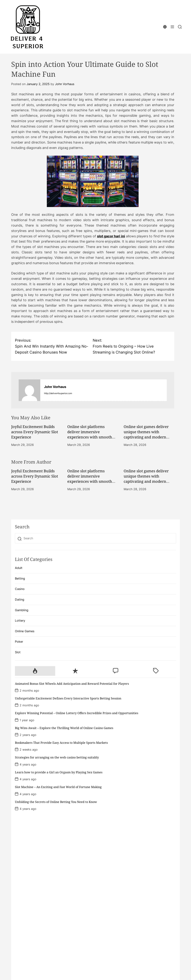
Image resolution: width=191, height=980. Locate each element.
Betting (20, 578)
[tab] (35, 671)
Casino (20, 589)
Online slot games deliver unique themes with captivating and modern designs (146, 434)
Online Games (25, 631)
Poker (19, 642)
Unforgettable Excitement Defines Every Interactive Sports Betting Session (68, 698)
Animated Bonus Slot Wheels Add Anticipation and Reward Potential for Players (72, 684)
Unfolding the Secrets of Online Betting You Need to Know (56, 802)
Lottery (20, 621)
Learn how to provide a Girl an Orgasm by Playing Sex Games (59, 772)
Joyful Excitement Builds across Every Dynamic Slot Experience (35, 432)
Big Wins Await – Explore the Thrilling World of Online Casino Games (64, 728)
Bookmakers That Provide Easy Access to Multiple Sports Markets (61, 743)
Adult (19, 568)
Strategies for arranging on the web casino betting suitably (57, 757)
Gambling (22, 610)
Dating (20, 599)
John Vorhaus (65, 84)
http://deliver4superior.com (58, 393)
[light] (165, 27)
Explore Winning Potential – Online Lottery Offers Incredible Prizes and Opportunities (77, 713)
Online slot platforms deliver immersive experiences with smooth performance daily (90, 434)
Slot (18, 652)
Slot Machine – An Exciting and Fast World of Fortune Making (58, 787)
